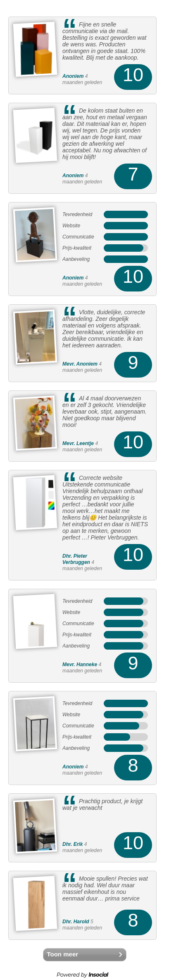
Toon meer (63, 954)
